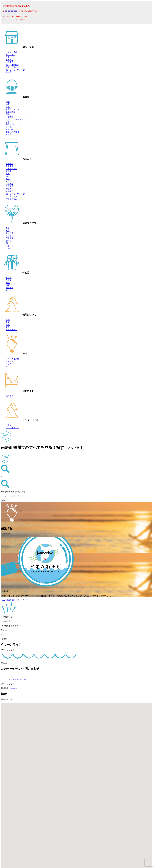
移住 (8, 367)
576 (4, 21)
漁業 (8, 231)
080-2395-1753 (16, 689)
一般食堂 (10, 117)
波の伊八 (10, 192)
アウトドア (11, 182)
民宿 (8, 58)
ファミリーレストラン (15, 120)
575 (4, 17)
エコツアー (11, 236)
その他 (9, 128)
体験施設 (10, 184)
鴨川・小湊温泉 (12, 65)
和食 (8, 102)
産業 (8, 325)
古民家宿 (10, 63)
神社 (8, 177)
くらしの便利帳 (12, 360)
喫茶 (8, 115)
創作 (8, 244)
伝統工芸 (10, 288)
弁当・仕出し (11, 125)
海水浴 (9, 172)
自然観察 (10, 234)
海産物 (9, 278)
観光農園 (10, 187)
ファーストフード (13, 123)
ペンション (11, 55)
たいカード (11, 365)
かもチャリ (11, 426)
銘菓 (8, 286)
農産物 (9, 281)
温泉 (8, 179)
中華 (8, 107)
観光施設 (10, 164)
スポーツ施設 (11, 169)
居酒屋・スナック (13, 110)
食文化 (9, 242)
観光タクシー (11, 397)
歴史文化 (10, 167)
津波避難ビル (11, 73)
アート (9, 291)
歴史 (8, 323)
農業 (8, 229)
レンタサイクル (12, 197)
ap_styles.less (11, 11)
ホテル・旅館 (11, 53)
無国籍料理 (11, 112)
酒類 (8, 283)
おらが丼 (10, 130)
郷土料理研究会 (12, 133)
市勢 (8, 320)
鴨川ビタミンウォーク (15, 70)
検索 (3, 501)
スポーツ (10, 247)
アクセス (10, 328)
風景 (8, 174)
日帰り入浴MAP (13, 68)
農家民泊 (10, 60)
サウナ (9, 189)
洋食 (8, 105)
